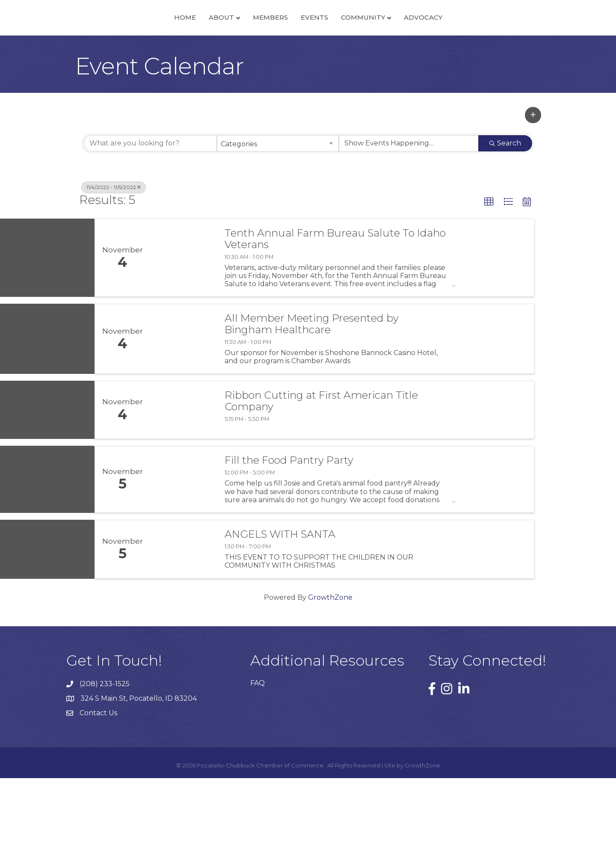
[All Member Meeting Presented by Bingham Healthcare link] (183, 402)
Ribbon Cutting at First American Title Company (321, 464)
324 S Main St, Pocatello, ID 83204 (139, 762)
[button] (533, 178)
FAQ (258, 746)
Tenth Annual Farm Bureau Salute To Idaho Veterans (335, 302)
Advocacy (483, 49)
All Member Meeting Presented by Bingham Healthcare (312, 387)
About (161, 49)
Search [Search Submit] (505, 206)
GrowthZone (330, 660)
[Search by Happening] (409, 206)
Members (210, 49)
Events (374, 49)
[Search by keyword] (150, 206)
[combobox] (278, 206)
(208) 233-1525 (105, 747)
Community (423, 49)
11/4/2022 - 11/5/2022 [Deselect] (114, 250)
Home (125, 49)
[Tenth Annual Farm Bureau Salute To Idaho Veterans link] (183, 321)
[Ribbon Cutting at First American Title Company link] (183, 473)
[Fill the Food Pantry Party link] (183, 543)
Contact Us (98, 776)
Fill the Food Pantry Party (289, 524)
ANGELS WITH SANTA (280, 597)
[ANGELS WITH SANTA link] (183, 612)
